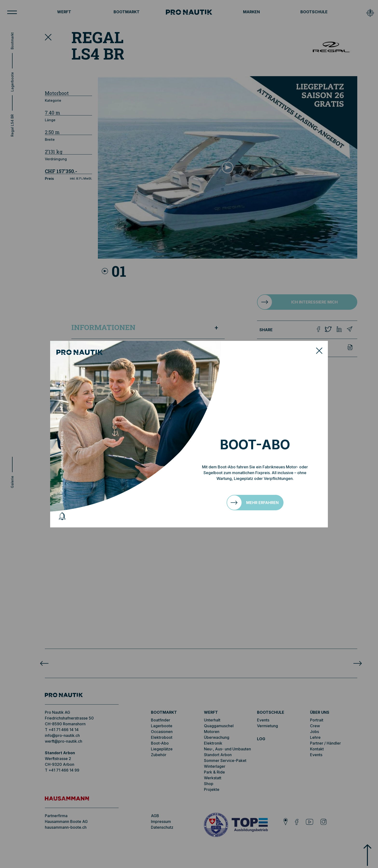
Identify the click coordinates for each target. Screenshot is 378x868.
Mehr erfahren (262, 503)
